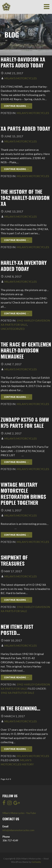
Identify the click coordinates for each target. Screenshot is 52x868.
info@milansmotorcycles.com (18, 830)
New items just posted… (17, 629)
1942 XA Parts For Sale (17, 693)
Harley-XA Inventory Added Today (24, 265)
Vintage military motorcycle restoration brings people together (23, 493)
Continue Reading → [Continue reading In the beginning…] (16, 749)
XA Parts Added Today (25, 128)
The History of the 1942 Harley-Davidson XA (25, 197)
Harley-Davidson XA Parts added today (23, 62)
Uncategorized (13, 329)
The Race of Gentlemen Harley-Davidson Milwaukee (26, 350)
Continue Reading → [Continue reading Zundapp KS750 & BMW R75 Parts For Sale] (16, 462)
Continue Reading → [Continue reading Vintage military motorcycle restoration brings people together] (16, 535)
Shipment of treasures (14, 560)
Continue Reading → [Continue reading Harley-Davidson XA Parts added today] (16, 106)
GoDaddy (36, 862)
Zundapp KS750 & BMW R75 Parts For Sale (25, 422)
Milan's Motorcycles (21, 78)
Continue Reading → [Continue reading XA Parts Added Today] (16, 169)
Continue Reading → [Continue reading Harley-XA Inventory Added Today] (16, 313)
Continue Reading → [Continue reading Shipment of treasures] (16, 600)
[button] (48, 7)
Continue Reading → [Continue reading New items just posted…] (16, 677)
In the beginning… (20, 708)
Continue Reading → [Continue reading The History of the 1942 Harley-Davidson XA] (16, 240)
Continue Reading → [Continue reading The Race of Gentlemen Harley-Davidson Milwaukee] (16, 397)
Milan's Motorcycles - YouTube (19, 813)
